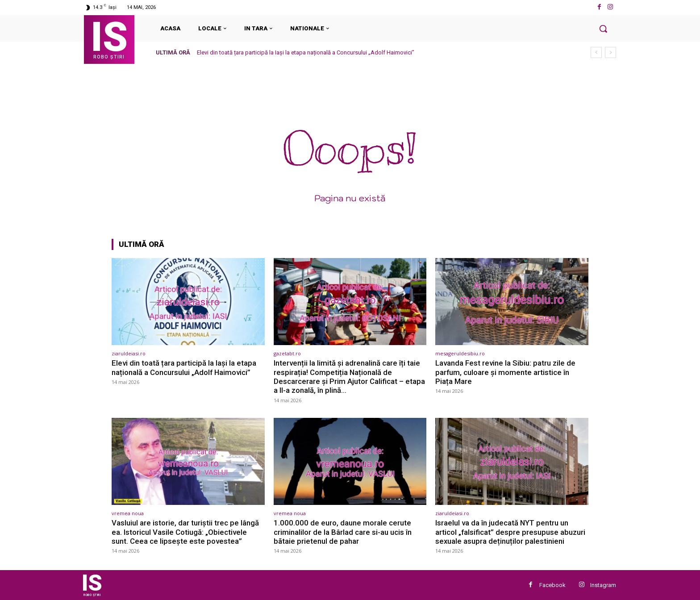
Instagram (603, 585)
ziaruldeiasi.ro (129, 353)
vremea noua (128, 513)
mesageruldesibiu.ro (460, 353)
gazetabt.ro (287, 353)
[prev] (596, 52)
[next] (610, 52)
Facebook (552, 585)
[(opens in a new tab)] (188, 302)
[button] (603, 29)
